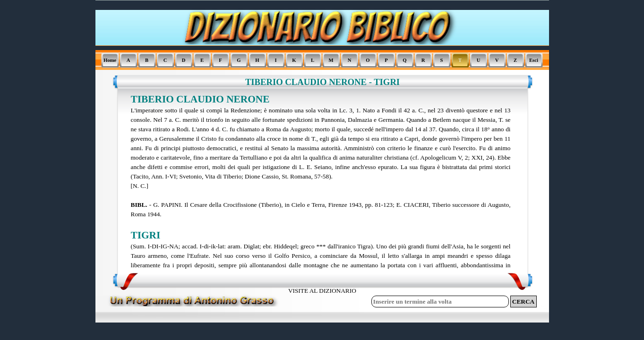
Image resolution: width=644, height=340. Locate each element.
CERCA (523, 302)
